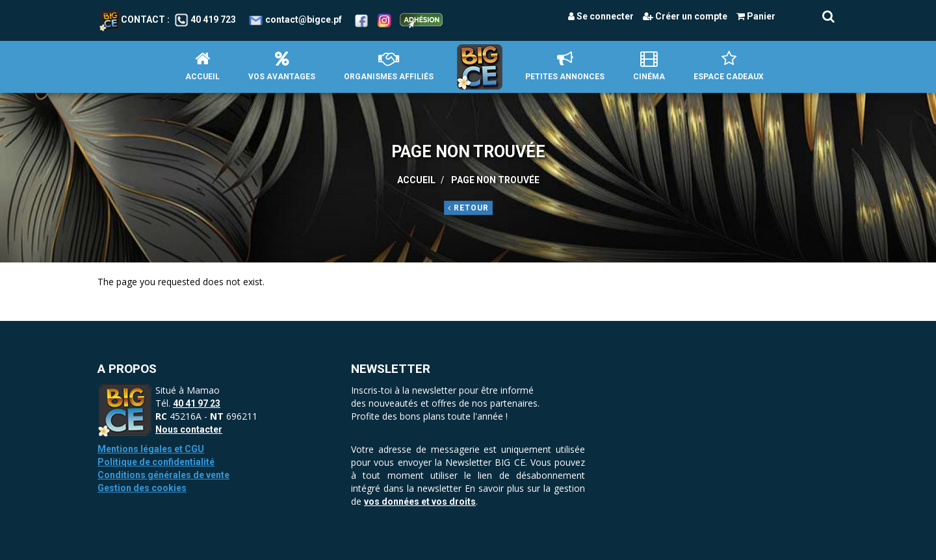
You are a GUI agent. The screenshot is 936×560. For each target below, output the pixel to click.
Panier (756, 16)
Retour (468, 208)
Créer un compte (685, 16)
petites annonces (565, 66)
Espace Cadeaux (729, 66)
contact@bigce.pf (304, 19)
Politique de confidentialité (156, 462)
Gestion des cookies (142, 488)
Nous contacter (189, 429)
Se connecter (601, 16)
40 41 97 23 (197, 403)
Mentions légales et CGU (151, 449)
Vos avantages (282, 66)
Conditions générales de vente (163, 475)
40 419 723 (213, 19)
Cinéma (649, 66)
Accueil (202, 66)
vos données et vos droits (420, 502)
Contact (132, 19)
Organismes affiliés (389, 66)
